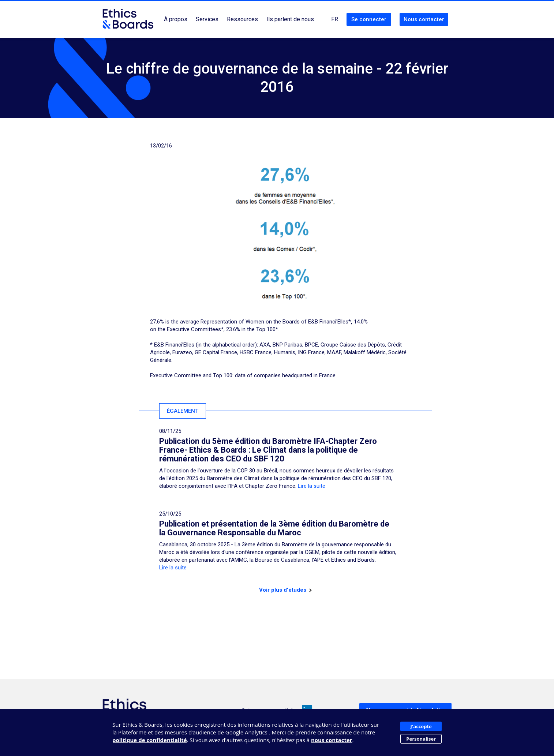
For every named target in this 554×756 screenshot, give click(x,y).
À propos (176, 19)
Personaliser (421, 739)
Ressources (242, 19)
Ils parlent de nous (290, 19)
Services (207, 19)
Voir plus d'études (285, 590)
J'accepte (421, 726)
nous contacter (332, 740)
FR (335, 19)
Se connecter (369, 19)
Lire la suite (312, 486)
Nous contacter (424, 19)
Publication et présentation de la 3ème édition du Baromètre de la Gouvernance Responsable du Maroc (274, 528)
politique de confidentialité (150, 740)
